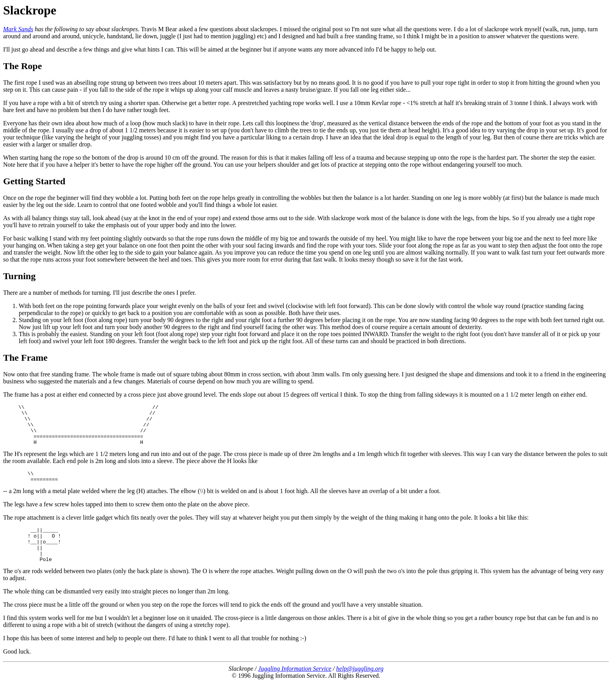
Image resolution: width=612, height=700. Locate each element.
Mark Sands (18, 29)
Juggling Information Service (295, 686)
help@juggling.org (360, 686)
